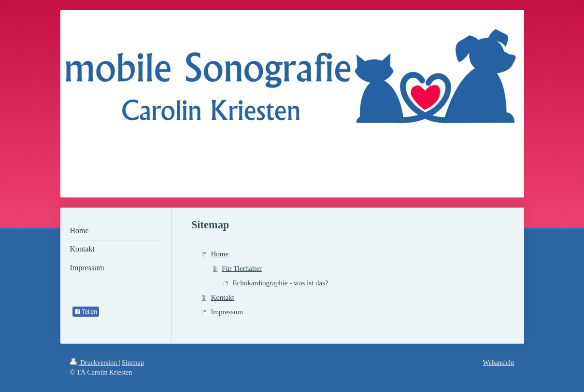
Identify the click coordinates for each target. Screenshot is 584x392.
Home (220, 254)
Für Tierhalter (242, 268)
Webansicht (499, 363)
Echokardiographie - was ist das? (280, 283)
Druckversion (94, 363)
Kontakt (222, 297)
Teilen (86, 312)
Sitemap (133, 363)
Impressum (227, 312)
